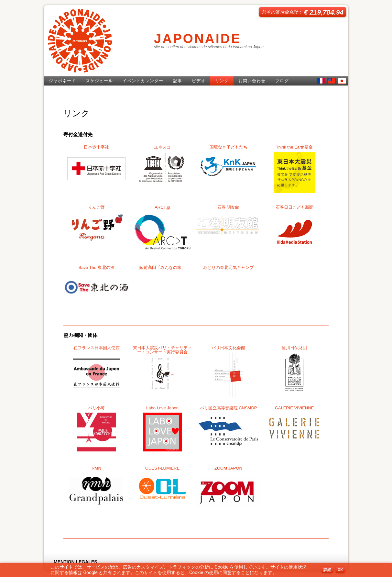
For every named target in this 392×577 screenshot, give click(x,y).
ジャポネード (62, 81)
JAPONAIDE (197, 39)
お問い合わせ (252, 81)
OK (340, 570)
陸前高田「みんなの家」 (163, 267)
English (332, 81)
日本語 (342, 81)
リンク (222, 81)
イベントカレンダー (143, 81)
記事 (178, 81)
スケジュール (99, 81)
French (321, 81)
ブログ (282, 81)
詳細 (327, 570)
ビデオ (199, 81)
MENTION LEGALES (76, 562)
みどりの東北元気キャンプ (228, 267)
